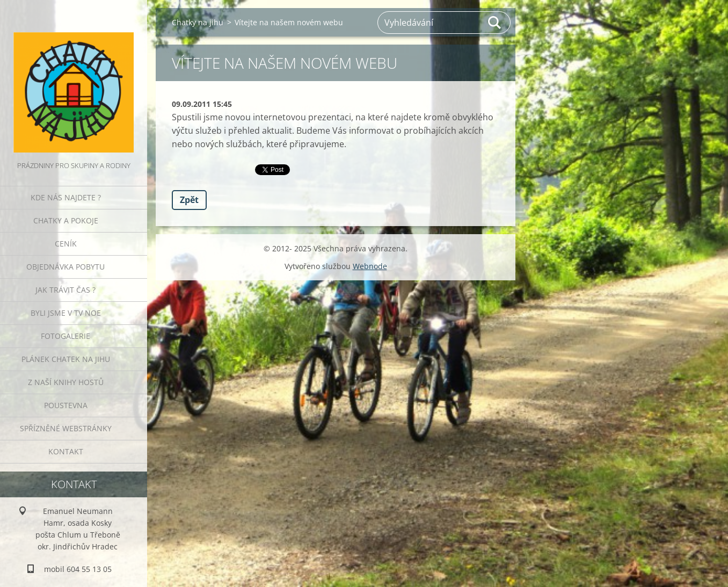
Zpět (189, 200)
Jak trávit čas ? (65, 290)
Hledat (495, 23)
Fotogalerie (65, 336)
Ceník (66, 244)
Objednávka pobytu (65, 267)
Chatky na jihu (198, 22)
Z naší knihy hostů (66, 382)
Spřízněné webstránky (66, 428)
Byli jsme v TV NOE (66, 313)
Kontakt (66, 451)
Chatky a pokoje (66, 220)
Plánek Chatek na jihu (66, 359)
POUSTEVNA (66, 405)
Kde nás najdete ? (66, 197)
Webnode (370, 266)
